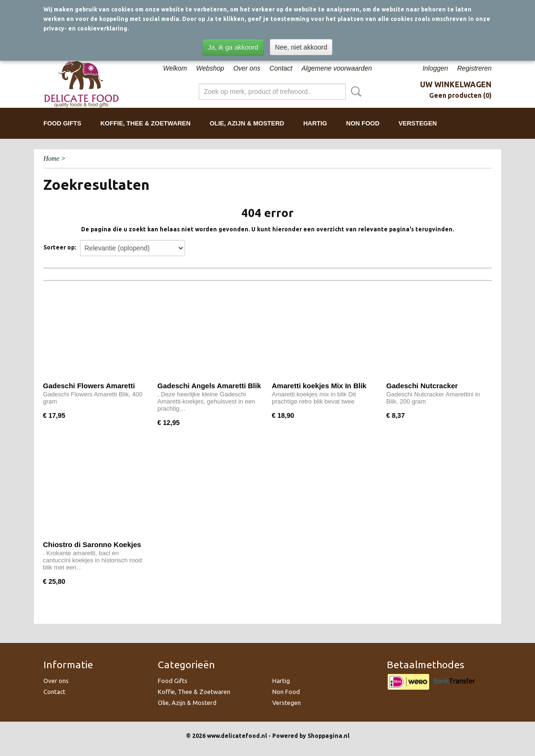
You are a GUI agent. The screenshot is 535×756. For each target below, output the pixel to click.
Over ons (247, 68)
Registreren (474, 68)
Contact (281, 68)
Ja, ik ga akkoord (233, 47)
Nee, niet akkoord (301, 47)
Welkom (175, 68)
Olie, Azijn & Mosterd (247, 123)
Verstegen (418, 123)
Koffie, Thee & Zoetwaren (145, 123)
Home (51, 159)
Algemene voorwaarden (337, 68)
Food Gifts (62, 123)
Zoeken (354, 92)
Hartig (315, 123)
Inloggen (435, 68)
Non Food (363, 123)
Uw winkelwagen (456, 84)
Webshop (210, 68)
